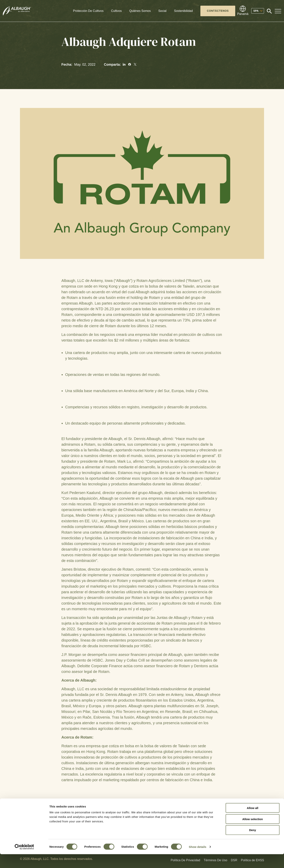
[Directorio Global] (243, 11)
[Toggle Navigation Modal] (278, 11)
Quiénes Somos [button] (140, 11)
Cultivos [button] (116, 11)
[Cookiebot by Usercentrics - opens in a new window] (24, 861)
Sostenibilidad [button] (183, 11)
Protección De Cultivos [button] (88, 11)
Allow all (253, 822)
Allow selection (252, 833)
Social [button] (162, 11)
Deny (253, 844)
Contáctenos (218, 11)
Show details (198, 861)
